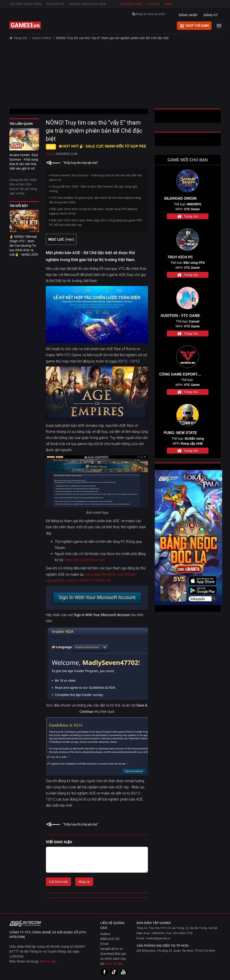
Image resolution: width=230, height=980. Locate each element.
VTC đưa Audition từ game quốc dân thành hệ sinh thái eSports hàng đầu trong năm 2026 (95, 200)
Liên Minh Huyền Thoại (26, 4)
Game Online (42, 38)
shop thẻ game (194, 26)
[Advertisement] (115, 76)
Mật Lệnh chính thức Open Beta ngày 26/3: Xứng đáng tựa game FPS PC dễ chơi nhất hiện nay (96, 223)
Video (168, 4)
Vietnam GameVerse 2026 (87, 4)
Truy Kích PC (55, 4)
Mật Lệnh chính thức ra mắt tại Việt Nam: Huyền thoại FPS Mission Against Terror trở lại (93, 211)
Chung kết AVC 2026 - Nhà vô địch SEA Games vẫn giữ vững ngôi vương (24, 187)
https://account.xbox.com (85, 560)
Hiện (70, 240)
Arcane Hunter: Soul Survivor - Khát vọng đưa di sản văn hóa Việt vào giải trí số (95, 178)
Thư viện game (131, 4)
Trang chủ (18, 38)
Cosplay (153, 4)
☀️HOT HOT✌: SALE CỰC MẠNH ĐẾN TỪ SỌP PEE (102, 146)
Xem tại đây (48, 961)
